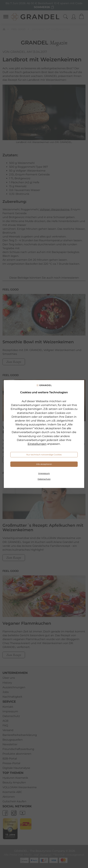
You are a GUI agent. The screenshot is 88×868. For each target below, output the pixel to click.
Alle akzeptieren (44, 464)
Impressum (44, 473)
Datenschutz (44, 479)
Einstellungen (37, 444)
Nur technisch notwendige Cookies (44, 455)
